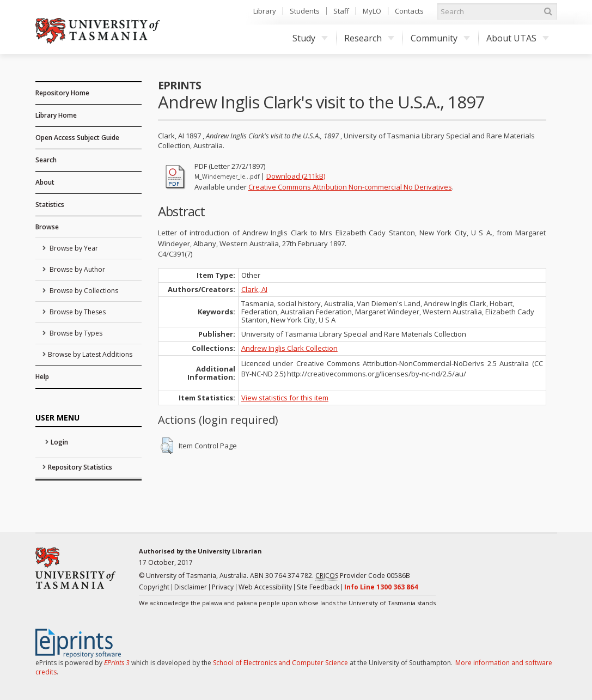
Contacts (409, 11)
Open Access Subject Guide (77, 138)
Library (265, 11)
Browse (47, 227)
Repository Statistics (80, 467)
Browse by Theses (77, 312)
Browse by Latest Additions (90, 354)
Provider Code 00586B (363, 576)
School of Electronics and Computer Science (280, 663)
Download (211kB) (296, 176)
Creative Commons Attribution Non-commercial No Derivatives (350, 187)
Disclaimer (191, 587)
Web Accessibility (265, 587)
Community (440, 38)
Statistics (50, 205)
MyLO (372, 11)
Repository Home (62, 93)
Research (369, 38)
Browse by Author (77, 269)
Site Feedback (318, 587)
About (45, 182)
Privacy (223, 587)
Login (59, 442)
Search (46, 160)
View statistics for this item (285, 398)
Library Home (56, 115)
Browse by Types (75, 333)
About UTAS (518, 38)
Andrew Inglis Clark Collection (289, 348)
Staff (341, 11)
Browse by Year (73, 248)
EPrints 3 (117, 663)
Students (305, 11)
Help (42, 377)
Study (310, 38)
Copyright (154, 587)
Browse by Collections (83, 291)
